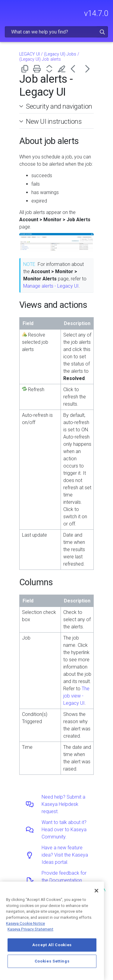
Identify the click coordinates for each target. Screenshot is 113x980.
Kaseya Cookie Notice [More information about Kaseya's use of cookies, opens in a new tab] (25, 923)
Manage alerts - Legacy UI (51, 286)
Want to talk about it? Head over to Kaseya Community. (64, 830)
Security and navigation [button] (57, 106)
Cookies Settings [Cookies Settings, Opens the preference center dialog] (52, 961)
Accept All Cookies (52, 945)
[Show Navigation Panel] (8, 11)
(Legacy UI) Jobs (60, 54)
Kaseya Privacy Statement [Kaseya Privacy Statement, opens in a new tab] (30, 929)
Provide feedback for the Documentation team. (64, 880)
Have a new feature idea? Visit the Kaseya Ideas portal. (65, 855)
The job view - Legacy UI (76, 696)
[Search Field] (56, 32)
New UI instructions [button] (51, 121)
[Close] (96, 891)
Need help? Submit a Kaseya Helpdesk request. (63, 804)
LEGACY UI (30, 54)
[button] (102, 32)
